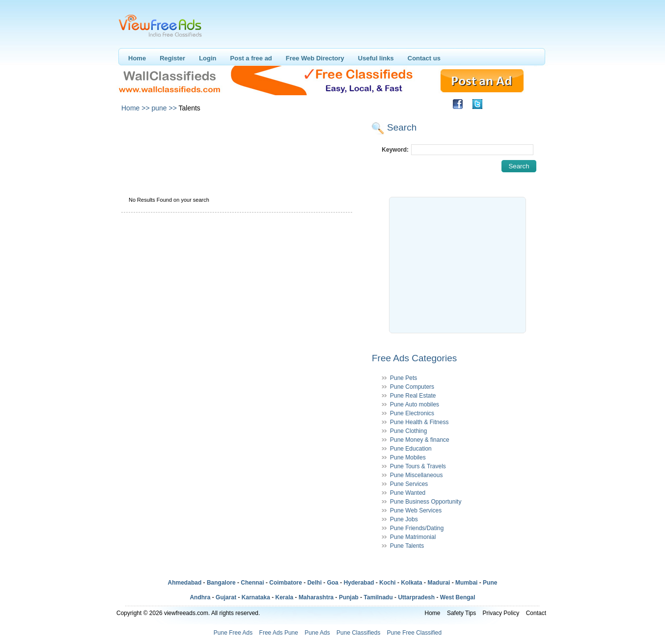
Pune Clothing (408, 431)
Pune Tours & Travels (418, 466)
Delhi (315, 583)
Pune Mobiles (408, 457)
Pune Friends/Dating (417, 528)
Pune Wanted (408, 493)
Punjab (349, 597)
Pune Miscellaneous (416, 475)
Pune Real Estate (413, 396)
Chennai (252, 583)
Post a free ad (251, 58)
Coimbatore (286, 583)
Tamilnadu (378, 597)
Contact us (424, 58)
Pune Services (409, 484)
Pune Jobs (404, 519)
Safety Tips (461, 613)
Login (208, 58)
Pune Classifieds (358, 633)
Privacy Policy (501, 613)
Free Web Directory (315, 58)
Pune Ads (317, 633)
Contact (536, 613)
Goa (333, 583)
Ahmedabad (185, 583)
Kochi (387, 583)
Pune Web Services (416, 510)
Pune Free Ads (233, 633)
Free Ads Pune (279, 633)
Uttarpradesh (416, 597)
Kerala (285, 597)
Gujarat (226, 597)
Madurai (439, 583)
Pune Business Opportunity (426, 502)
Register (172, 58)
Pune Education (411, 449)
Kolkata (411, 583)
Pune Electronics (412, 413)
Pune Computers (412, 387)
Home (137, 58)
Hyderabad (359, 583)
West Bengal (458, 597)
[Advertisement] (236, 141)
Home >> (136, 108)
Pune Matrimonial (413, 537)
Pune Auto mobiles (415, 404)
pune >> (164, 108)
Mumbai (466, 583)
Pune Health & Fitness (419, 422)
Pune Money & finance (420, 440)
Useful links (376, 58)
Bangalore (221, 583)
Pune (490, 583)
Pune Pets (403, 378)
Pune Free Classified (414, 633)
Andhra (200, 597)
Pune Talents (407, 546)
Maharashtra (316, 597)
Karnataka (256, 597)
